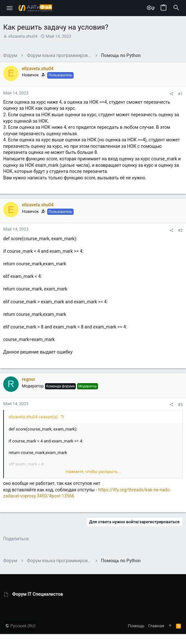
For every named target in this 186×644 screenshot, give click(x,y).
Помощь (136, 626)
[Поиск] (176, 8)
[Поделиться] (171, 94)
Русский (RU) (20, 626)
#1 (180, 94)
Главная (156, 626)
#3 (180, 405)
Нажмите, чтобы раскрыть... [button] (93, 472)
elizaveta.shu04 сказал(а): (34, 417)
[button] (10, 8)
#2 (180, 230)
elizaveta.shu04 (23, 36)
